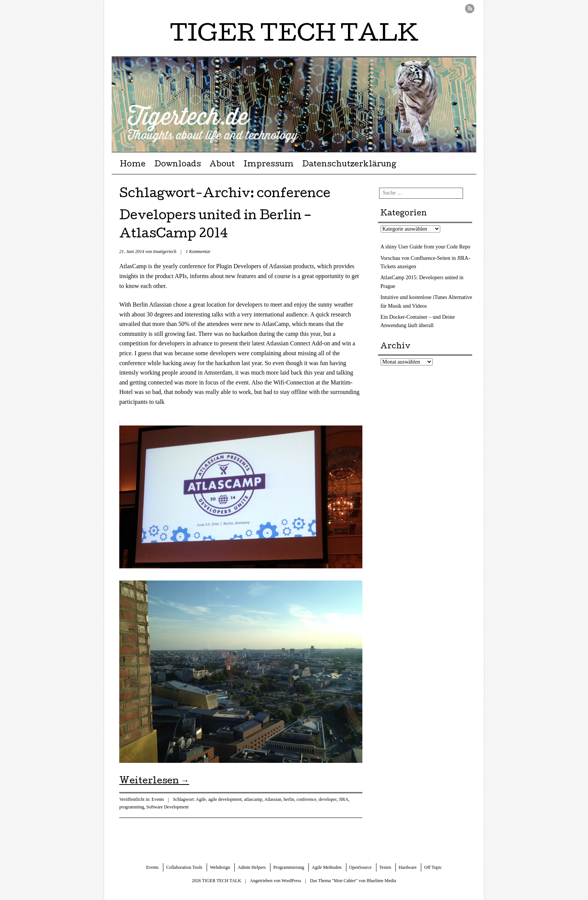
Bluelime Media (381, 881)
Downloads (178, 165)
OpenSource (360, 867)
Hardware (408, 867)
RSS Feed (470, 9)
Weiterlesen (154, 781)
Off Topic (433, 867)
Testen (385, 867)
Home (133, 165)
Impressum (269, 165)
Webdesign (220, 867)
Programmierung (288, 867)
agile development (225, 799)
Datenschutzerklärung (349, 165)
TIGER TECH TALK (294, 36)
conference (306, 799)
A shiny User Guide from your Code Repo (426, 247)
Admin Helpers (252, 867)
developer (328, 799)
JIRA (344, 799)
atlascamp (253, 799)
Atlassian (273, 799)
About (222, 165)
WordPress (291, 881)
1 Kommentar (198, 251)
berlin (289, 799)
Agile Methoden (327, 867)
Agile (201, 799)
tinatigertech (165, 251)
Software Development (167, 807)
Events (158, 799)
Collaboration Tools (184, 867)
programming (132, 807)
